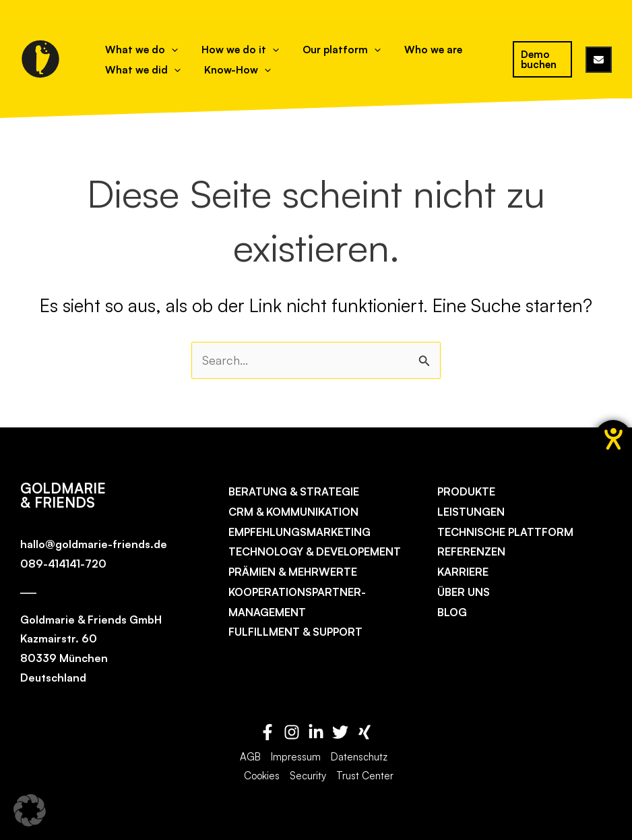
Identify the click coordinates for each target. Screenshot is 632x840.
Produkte (466, 491)
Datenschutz (359, 757)
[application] (166, 50)
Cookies (262, 776)
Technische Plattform (505, 532)
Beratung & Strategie (294, 491)
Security (308, 776)
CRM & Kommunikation (293, 512)
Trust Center (365, 776)
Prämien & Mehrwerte (293, 572)
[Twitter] (340, 732)
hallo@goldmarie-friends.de (94, 544)
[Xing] (365, 732)
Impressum (296, 757)
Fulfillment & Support (295, 632)
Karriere (463, 572)
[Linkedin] (316, 732)
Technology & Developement (315, 552)
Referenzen (471, 552)
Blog (452, 612)
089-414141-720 (63, 564)
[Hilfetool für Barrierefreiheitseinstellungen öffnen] (613, 439)
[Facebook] (267, 732)
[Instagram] (292, 732)
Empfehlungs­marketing (299, 532)
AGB (250, 757)
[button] (30, 810)
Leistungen (471, 512)
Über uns (464, 592)
